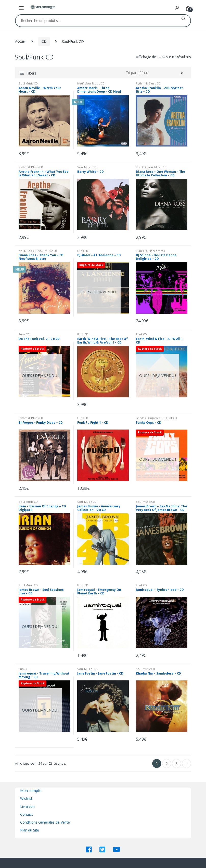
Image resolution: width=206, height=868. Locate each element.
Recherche (183, 21)
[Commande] (154, 73)
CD (44, 41)
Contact (27, 814)
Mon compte (31, 791)
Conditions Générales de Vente (45, 822)
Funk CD (83, 251)
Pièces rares (157, 251)
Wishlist (26, 798)
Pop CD (141, 167)
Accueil (21, 41)
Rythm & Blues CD (148, 83)
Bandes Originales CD (150, 418)
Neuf (80, 83)
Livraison (27, 806)
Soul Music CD (28, 83)
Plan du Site (30, 830)
